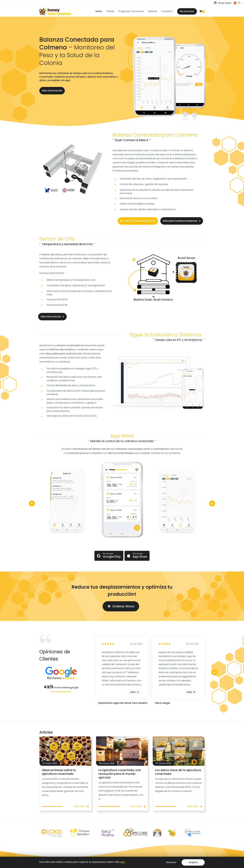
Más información (52, 91)
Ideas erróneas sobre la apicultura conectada (59, 772)
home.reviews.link (61, 692)
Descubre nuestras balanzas (182, 221)
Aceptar (193, 862)
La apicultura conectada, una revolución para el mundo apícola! (120, 774)
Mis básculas (187, 11)
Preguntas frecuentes (131, 11)
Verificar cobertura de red (138, 221)
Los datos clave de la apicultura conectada (178, 772)
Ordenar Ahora (121, 606)
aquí (122, 862)
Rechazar (171, 862)
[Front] (55, 11)
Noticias (153, 11)
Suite (134, 692)
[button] (223, 3)
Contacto (167, 11)
